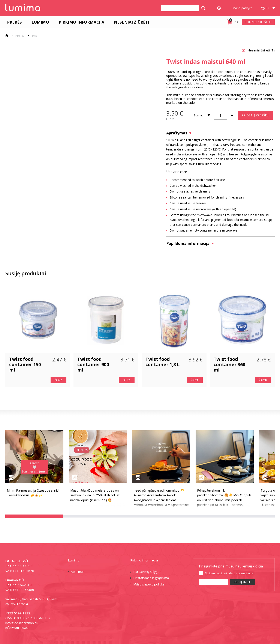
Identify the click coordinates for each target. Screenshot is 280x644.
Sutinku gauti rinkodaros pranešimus (229, 573)
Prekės (13, 22)
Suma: (198, 115)
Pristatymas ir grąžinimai (151, 578)
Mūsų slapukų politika (149, 584)
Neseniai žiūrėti (130, 22)
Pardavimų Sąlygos (147, 572)
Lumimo (39, 22)
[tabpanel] (79, 133)
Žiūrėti (58, 380)
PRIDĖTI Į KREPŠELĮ (255, 115)
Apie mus (78, 572)
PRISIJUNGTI (243, 582)
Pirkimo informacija (80, 22)
